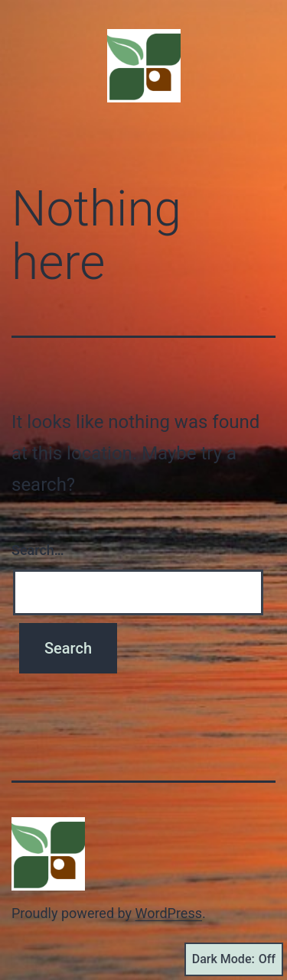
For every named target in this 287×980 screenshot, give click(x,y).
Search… (38, 550)
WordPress (169, 913)
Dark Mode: (234, 959)
